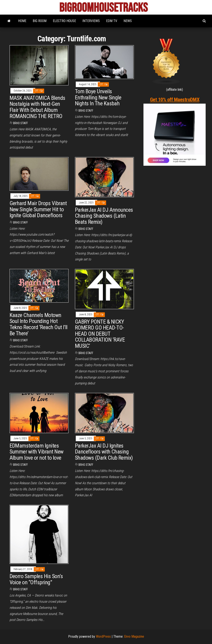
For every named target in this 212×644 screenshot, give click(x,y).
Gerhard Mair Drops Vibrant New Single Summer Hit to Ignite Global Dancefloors (38, 209)
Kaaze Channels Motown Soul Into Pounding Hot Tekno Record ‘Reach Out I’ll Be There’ (39, 324)
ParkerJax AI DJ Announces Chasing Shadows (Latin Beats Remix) (104, 216)
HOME (22, 21)
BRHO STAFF (20, 123)
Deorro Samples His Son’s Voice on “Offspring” (36, 579)
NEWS (128, 21)
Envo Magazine (134, 636)
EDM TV (112, 21)
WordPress (103, 636)
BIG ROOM (40, 21)
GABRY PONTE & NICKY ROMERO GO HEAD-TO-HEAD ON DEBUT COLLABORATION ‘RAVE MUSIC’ (100, 334)
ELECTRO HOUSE (64, 21)
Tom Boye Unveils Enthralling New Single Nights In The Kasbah (98, 97)
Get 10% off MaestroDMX (175, 100)
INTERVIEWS (91, 21)
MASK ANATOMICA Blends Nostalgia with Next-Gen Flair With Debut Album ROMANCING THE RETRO (37, 107)
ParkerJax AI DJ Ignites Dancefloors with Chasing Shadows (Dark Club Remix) (104, 452)
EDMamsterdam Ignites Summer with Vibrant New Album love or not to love (37, 452)
